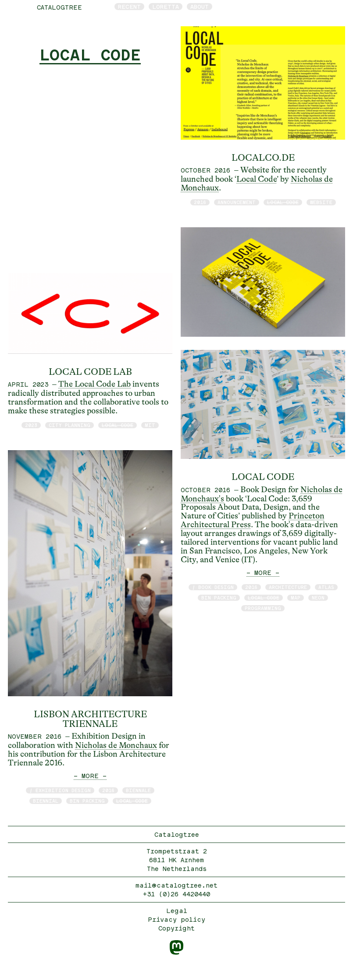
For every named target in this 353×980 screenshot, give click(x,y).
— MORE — (90, 776)
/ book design (213, 587)
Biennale (138, 790)
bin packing (87, 801)
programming (263, 608)
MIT (150, 425)
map (296, 598)
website (321, 202)
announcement (237, 202)
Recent (129, 7)
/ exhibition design (60, 790)
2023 (31, 425)
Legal (177, 911)
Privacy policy (176, 919)
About (200, 7)
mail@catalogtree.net (176, 885)
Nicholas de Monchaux (116, 745)
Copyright (176, 928)
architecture (288, 587)
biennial (46, 801)
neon (318, 598)
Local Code (257, 179)
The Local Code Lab (94, 384)
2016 (108, 790)
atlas (326, 587)
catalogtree (59, 7)
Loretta (166, 7)
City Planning (70, 425)
